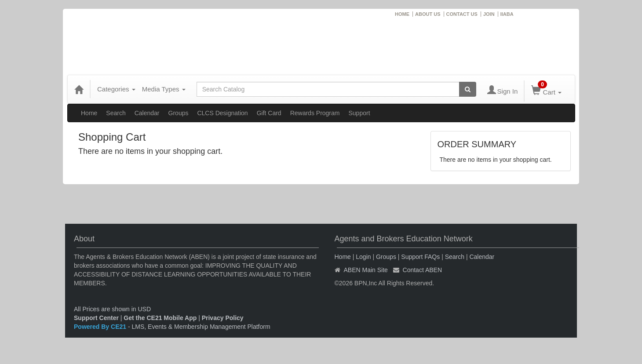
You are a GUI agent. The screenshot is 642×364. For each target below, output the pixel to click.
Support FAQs (420, 257)
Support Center (96, 318)
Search (116, 113)
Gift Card (269, 113)
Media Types (164, 89)
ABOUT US (428, 14)
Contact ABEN (423, 270)
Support (359, 113)
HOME (402, 14)
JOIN (489, 14)
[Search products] (468, 89)
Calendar (147, 113)
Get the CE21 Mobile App (160, 318)
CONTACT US (462, 14)
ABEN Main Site (366, 270)
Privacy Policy (223, 318)
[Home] (79, 89)
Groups (179, 113)
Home (89, 113)
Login (363, 257)
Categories (116, 89)
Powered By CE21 (101, 327)
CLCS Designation (222, 113)
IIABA (507, 14)
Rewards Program (315, 113)
